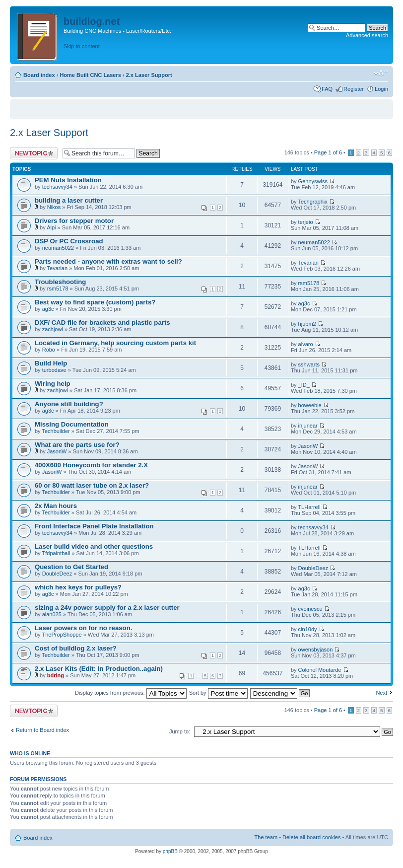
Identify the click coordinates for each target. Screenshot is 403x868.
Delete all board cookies (311, 837)
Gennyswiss (313, 181)
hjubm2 (307, 324)
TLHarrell (309, 507)
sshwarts (309, 364)
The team (266, 837)
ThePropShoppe (62, 635)
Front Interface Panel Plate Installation (94, 526)
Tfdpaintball (56, 553)
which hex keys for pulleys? (78, 587)
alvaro (306, 344)
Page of (328, 152)
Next (381, 693)
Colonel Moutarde (320, 670)
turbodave (54, 370)
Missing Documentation (72, 424)
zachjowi (53, 329)
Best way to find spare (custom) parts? (95, 302)
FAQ (327, 89)
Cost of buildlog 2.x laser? (76, 648)
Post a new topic (34, 153)
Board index (39, 75)
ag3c (48, 309)
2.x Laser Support (149, 75)
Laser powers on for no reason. (83, 628)
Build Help (51, 363)
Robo (49, 350)
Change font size (381, 73)
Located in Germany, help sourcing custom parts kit (115, 343)
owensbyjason (316, 650)
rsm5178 (58, 289)
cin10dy (308, 629)
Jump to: (180, 731)
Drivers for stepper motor (74, 221)
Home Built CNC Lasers (90, 75)
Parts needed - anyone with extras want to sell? (108, 261)
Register (354, 89)
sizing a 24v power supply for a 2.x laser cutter (107, 608)
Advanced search (367, 35)
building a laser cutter (69, 200)
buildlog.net (92, 21)
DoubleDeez (57, 574)
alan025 (52, 614)
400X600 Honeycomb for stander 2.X (91, 465)
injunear (308, 426)
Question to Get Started (71, 567)
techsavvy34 (57, 187)
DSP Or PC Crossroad (69, 241)
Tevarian (58, 268)
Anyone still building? (69, 404)
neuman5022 (58, 248)
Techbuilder (56, 431)
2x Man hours (56, 506)
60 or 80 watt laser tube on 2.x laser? (92, 485)
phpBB (170, 851)
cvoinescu (310, 609)
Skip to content (82, 46)
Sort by (218, 693)
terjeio (306, 222)
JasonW (57, 451)
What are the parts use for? (77, 445)
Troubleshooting (60, 282)
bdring (56, 675)
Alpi (51, 227)
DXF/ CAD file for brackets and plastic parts (102, 323)
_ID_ (304, 385)
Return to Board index (42, 730)
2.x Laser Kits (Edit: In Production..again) (99, 669)
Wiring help (53, 384)
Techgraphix (312, 202)
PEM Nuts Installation (68, 180)
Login (381, 89)
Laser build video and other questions (94, 546)
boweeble (310, 405)
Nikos (54, 207)
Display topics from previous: (131, 693)
